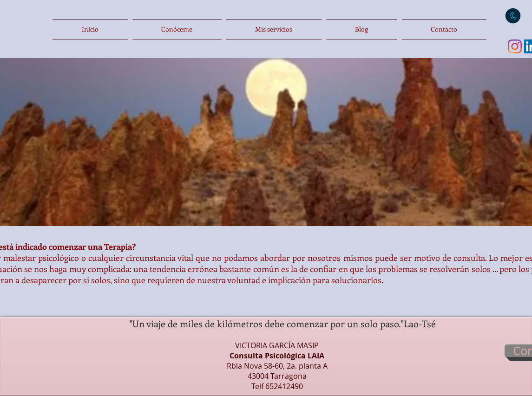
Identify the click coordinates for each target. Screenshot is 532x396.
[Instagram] (515, 46)
